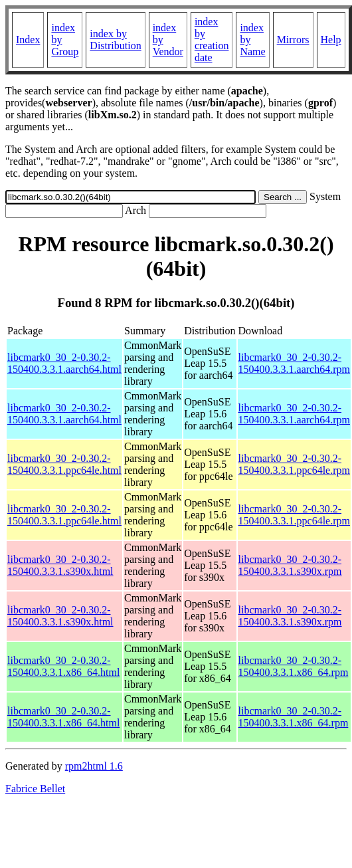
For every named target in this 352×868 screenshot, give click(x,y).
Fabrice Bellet (35, 789)
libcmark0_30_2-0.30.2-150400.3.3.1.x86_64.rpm (294, 666)
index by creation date (212, 40)
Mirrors (293, 40)
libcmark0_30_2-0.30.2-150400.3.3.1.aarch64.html (64, 363)
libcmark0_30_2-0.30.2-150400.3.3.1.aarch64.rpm (294, 363)
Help (331, 40)
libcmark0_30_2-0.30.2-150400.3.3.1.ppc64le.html (64, 464)
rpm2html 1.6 (94, 766)
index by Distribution (115, 40)
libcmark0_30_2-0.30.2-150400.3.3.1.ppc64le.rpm (294, 464)
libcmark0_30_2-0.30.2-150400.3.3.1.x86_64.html (63, 666)
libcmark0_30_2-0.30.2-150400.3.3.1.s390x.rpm (290, 565)
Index (28, 40)
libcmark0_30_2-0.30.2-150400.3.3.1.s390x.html (60, 565)
